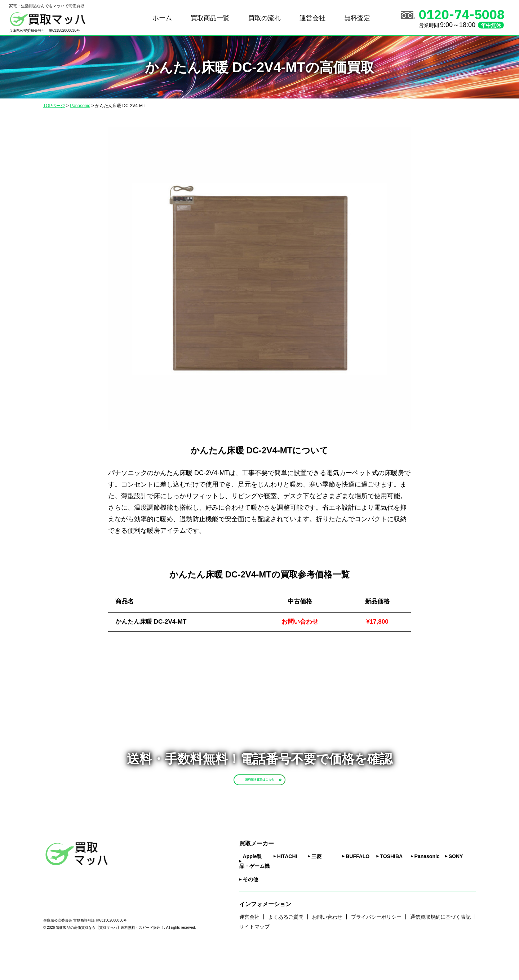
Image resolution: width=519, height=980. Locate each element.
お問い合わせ (327, 947)
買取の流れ (265, 18)
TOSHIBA (391, 887)
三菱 (316, 887)
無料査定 (357, 18)
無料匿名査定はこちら (276, 794)
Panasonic (427, 887)
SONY (456, 887)
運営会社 (312, 18)
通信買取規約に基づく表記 (440, 947)
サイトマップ (254, 957)
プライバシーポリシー (376, 947)
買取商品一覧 (210, 18)
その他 (250, 910)
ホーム (162, 18)
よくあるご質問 (286, 947)
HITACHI (287, 887)
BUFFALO (358, 887)
